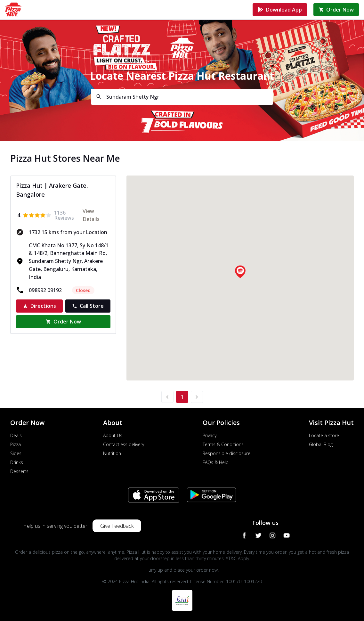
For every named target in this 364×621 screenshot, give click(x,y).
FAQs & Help (216, 462)
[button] (240, 272)
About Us (113, 435)
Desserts (19, 471)
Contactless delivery (124, 444)
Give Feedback (117, 526)
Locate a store (324, 435)
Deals (16, 435)
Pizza (16, 444)
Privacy (210, 435)
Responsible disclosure (226, 453)
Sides (16, 453)
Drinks (17, 462)
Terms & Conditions (223, 444)
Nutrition (112, 453)
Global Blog (321, 444)
